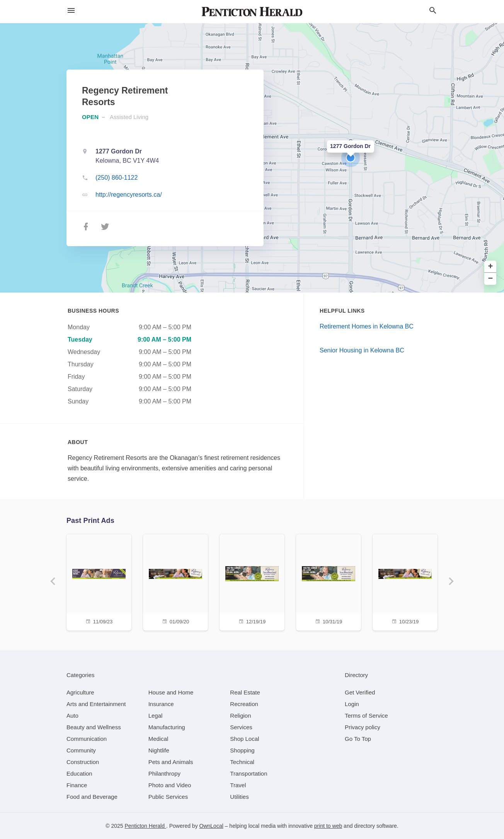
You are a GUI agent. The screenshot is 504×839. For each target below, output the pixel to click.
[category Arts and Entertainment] (96, 704)
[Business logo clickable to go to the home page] (252, 12)
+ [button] (491, 267)
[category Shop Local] (244, 739)
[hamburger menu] (71, 11)
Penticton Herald (146, 826)
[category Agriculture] (80, 692)
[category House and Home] (171, 692)
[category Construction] (83, 762)
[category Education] (79, 773)
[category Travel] (238, 785)
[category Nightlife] (159, 750)
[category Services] (241, 727)
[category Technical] (242, 762)
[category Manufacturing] (167, 727)
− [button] (491, 279)
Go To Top (358, 739)
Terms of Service (366, 716)
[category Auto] (72, 716)
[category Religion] (240, 716)
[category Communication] (87, 739)
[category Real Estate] (245, 692)
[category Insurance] (161, 704)
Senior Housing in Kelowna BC (362, 350)
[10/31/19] (329, 581)
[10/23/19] (405, 581)
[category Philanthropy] (164, 773)
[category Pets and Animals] (171, 762)
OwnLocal (211, 826)
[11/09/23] (99, 581)
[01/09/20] (175, 581)
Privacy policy (363, 727)
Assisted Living (129, 117)
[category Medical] (158, 739)
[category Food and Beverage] (92, 797)
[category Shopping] (242, 750)
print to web (328, 826)
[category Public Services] (168, 797)
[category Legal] (156, 716)
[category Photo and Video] (170, 785)
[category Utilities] (239, 797)
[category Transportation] (249, 773)
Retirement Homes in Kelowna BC (367, 326)
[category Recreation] (244, 704)
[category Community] (81, 750)
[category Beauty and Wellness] (94, 727)
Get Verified (360, 692)
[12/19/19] (252, 581)
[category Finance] (77, 785)
